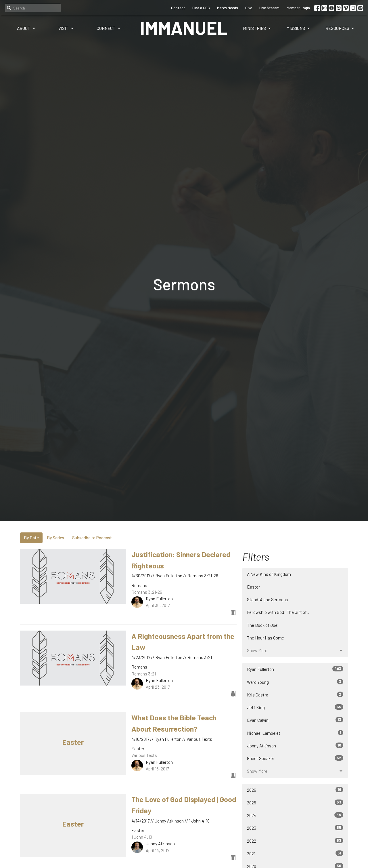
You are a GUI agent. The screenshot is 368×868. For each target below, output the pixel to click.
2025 (295, 802)
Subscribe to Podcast (92, 538)
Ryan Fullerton (295, 669)
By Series (55, 538)
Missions (299, 28)
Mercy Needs (228, 8)
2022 (295, 841)
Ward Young (295, 682)
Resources (340, 28)
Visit (66, 28)
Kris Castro (295, 694)
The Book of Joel (263, 625)
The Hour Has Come (266, 638)
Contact (178, 8)
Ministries (257, 28)
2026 (295, 790)
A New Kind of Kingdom (269, 574)
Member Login (298, 8)
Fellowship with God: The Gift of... (278, 612)
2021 (295, 853)
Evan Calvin (295, 720)
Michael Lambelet (295, 733)
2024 (295, 815)
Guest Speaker (295, 758)
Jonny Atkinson (295, 745)
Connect (109, 28)
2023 (295, 828)
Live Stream (269, 8)
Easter (253, 587)
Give (249, 8)
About (27, 28)
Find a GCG (201, 8)
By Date (31, 538)
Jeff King (295, 707)
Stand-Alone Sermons (268, 599)
